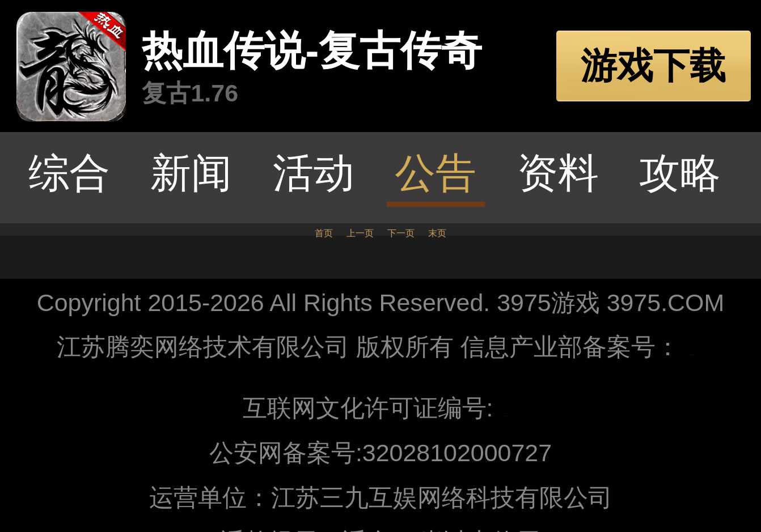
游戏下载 (653, 66)
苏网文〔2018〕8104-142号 (506, 417)
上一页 (360, 233)
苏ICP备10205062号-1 (692, 356)
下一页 (401, 233)
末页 (437, 233)
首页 (324, 233)
